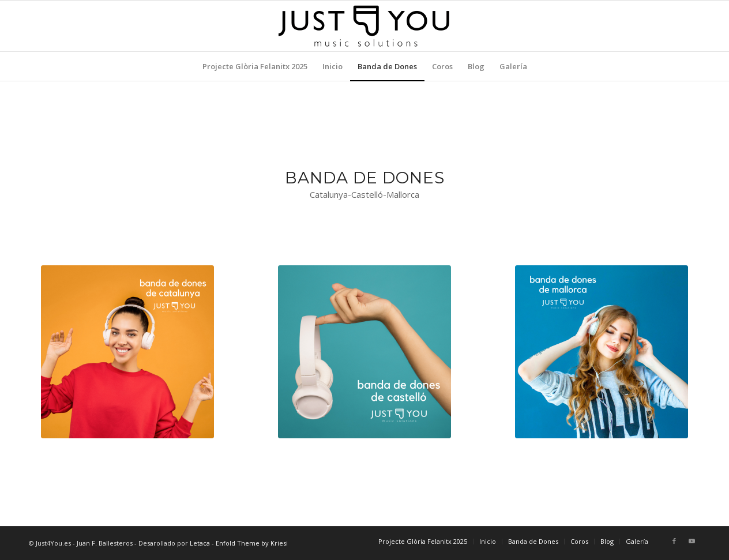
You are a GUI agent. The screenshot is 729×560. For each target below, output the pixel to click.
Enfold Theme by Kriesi (252, 543)
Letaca (200, 543)
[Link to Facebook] (674, 541)
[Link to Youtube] (692, 541)
